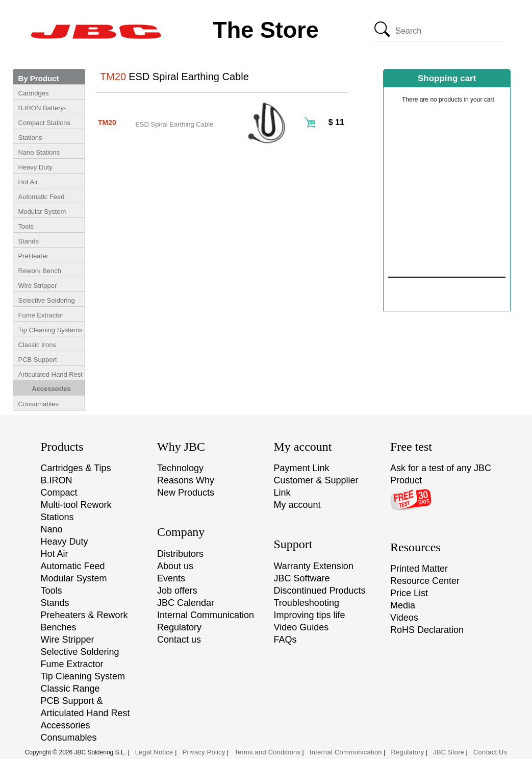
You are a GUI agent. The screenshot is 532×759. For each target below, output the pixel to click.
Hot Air (28, 182)
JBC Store (449, 752)
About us (175, 566)
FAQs (285, 640)
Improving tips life (310, 615)
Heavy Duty (35, 167)
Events (171, 578)
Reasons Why (186, 480)
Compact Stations (45, 123)
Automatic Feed (42, 197)
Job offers (177, 591)
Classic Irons (37, 345)
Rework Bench (40, 271)
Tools (26, 226)
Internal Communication (206, 615)
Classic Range (70, 689)
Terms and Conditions (267, 752)
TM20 (107, 123)
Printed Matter (419, 569)
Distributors (180, 554)
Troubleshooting (307, 603)
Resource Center (425, 581)
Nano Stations (39, 152)
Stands (29, 241)
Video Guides (301, 627)
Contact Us (490, 752)
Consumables (39, 404)
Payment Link (302, 468)
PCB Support (38, 360)
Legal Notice (155, 752)
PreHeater (33, 256)
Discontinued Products (320, 591)
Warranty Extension (314, 566)
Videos (404, 618)
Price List (409, 593)
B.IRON (57, 480)
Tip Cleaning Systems (50, 330)
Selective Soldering (47, 300)
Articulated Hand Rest (50, 374)
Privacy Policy (204, 752)
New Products (186, 493)
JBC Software (302, 578)
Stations (30, 138)
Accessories (51, 389)
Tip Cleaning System (83, 676)
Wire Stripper (38, 286)
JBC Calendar (186, 603)
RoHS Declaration (427, 630)
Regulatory (179, 627)
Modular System (42, 212)
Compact (59, 493)
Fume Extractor (41, 315)
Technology (180, 468)
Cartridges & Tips (76, 468)
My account (297, 505)
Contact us (179, 640)
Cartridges (34, 93)
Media (403, 605)
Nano (52, 529)
